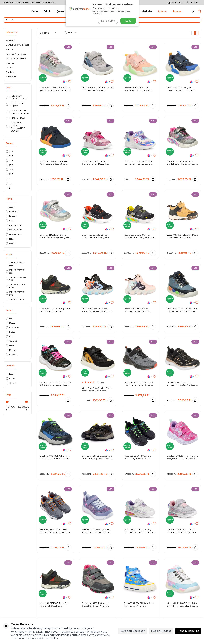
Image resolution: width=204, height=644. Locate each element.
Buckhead (13, 212)
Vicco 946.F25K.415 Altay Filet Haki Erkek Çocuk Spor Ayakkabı (54, 604)
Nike (10, 239)
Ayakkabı (11, 40)
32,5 (9, 156)
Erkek (47, 11)
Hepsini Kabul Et (188, 631)
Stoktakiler (72, 33)
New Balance (14, 234)
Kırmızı (11, 350)
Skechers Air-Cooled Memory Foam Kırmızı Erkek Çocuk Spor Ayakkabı (139, 384)
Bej (9, 318)
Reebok (11, 243)
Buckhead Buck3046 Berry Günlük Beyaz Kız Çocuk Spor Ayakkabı (139, 531)
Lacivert (11, 355)
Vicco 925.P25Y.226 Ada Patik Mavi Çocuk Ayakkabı (139, 604)
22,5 (9, 174)
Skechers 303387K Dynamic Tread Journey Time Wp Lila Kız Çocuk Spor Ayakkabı (96, 531)
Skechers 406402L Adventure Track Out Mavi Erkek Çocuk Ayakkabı (55, 457)
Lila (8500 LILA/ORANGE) (17, 97)
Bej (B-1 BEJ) (15, 118)
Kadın (34, 11)
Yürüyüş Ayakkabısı (16, 54)
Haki (10, 345)
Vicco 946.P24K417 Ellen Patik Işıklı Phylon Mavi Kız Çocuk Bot (182, 310)
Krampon (11, 63)
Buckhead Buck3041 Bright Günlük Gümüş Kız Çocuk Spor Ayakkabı (138, 163)
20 (9, 183)
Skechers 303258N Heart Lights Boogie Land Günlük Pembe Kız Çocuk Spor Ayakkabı (182, 457)
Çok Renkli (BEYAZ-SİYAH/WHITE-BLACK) (16, 127)
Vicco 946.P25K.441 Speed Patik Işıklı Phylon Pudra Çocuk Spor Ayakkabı (137, 310)
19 (8, 179)
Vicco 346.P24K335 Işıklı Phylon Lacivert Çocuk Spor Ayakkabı (181, 89)
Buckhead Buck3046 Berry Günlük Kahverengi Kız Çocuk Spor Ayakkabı (182, 531)
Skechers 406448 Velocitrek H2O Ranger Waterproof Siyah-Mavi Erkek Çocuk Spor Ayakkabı (139, 457)
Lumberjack (14, 225)
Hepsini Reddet (161, 631)
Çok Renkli (13, 327)
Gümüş (11, 341)
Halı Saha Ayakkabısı (16, 58)
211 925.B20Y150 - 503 (16, 264)
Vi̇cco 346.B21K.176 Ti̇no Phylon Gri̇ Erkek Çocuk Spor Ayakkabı (98, 89)
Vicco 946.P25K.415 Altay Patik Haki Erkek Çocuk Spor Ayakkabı (55, 310)
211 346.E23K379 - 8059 (16, 286)
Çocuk (60, 11)
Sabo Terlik (11, 77)
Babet (9, 67)
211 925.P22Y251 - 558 (16, 271)
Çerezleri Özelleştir (133, 631)
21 (8, 188)
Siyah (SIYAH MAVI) (15, 105)
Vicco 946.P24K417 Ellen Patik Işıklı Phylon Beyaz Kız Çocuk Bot (182, 604)
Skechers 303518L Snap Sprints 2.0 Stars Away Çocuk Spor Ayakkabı (55, 384)
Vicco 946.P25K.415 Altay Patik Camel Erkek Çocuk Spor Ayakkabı (182, 236)
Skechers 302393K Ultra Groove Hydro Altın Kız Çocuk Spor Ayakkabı (182, 384)
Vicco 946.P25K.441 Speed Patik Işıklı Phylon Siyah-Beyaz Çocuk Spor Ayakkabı (98, 310)
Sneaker (10, 49)
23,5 (9, 160)
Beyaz (11, 323)
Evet (128, 21)
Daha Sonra (108, 21)
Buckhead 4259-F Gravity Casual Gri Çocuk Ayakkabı (96, 604)
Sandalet (10, 72)
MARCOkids (14, 230)
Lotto (10, 221)
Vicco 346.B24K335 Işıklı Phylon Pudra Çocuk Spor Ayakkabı (137, 89)
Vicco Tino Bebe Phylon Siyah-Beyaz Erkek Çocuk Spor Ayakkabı (97, 389)
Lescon (11, 216)
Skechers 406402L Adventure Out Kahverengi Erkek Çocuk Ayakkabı (97, 457)
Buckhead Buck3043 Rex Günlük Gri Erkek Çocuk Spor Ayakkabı (139, 236)
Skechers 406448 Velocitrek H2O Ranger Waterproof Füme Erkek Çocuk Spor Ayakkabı (55, 531)
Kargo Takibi (175, 3)
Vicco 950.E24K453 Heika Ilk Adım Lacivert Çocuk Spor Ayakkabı (54, 163)
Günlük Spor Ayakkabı (17, 45)
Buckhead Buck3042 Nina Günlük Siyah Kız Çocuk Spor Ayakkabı (182, 163)
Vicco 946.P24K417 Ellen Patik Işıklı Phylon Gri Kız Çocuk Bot (55, 89)
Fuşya (11, 332)
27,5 (9, 165)
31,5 (9, 151)
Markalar (147, 11)
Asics (10, 207)
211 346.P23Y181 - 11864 (16, 279)
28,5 (10, 170)
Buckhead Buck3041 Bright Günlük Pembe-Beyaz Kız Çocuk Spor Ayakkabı (96, 163)
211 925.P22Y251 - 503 (16, 293)
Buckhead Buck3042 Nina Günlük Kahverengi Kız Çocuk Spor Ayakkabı (55, 236)
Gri (9, 336)
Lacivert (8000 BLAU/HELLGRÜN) (17, 112)
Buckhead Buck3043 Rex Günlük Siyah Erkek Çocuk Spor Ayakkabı (95, 236)
